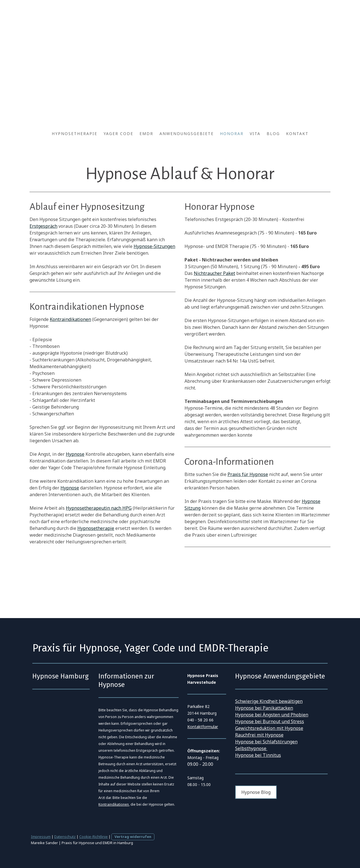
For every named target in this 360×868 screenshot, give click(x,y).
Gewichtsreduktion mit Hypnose (269, 728)
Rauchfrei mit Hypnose (259, 735)
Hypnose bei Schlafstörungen (266, 742)
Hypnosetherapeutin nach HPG (99, 508)
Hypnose (75, 454)
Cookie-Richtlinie (94, 837)
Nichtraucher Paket (214, 273)
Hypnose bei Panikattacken (264, 708)
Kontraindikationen (70, 319)
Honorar (232, 134)
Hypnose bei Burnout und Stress (270, 721)
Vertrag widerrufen (133, 837)
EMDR (146, 134)
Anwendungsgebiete (187, 134)
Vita (255, 134)
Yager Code (118, 134)
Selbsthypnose (251, 748)
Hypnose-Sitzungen (154, 246)
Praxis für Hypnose (248, 474)
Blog (273, 134)
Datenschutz (65, 837)
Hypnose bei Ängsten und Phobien (272, 715)
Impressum (41, 837)
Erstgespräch (43, 226)
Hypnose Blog (256, 792)
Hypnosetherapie (75, 134)
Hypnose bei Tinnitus (258, 755)
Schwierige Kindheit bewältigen (269, 701)
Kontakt (297, 134)
